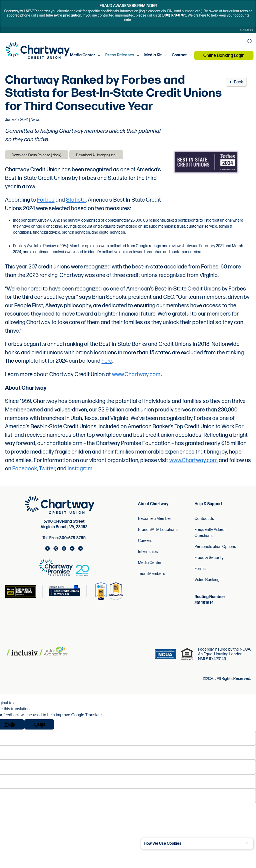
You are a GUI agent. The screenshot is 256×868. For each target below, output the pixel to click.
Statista (76, 201)
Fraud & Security (209, 559)
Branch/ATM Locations (158, 531)
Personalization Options (215, 548)
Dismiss (246, 30)
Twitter (47, 470)
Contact (180, 56)
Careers (145, 542)
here (107, 363)
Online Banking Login (224, 56)
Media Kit (154, 56)
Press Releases (120, 56)
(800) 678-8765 (174, 15)
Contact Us (204, 520)
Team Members (151, 575)
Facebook (25, 470)
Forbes (46, 201)
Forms (200, 570)
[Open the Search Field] (250, 42)
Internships (148, 553)
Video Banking (207, 581)
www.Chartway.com (136, 376)
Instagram (80, 470)
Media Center (83, 56)
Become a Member (155, 520)
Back (236, 83)
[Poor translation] (39, 726)
